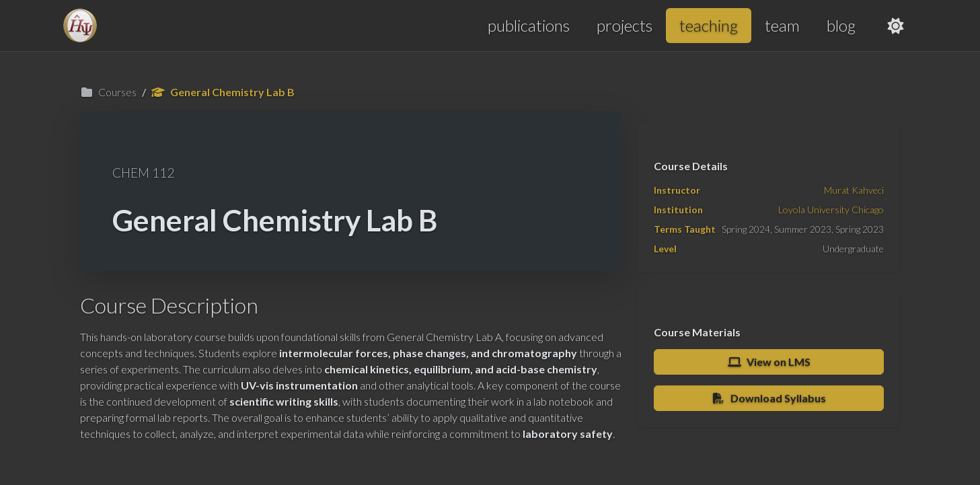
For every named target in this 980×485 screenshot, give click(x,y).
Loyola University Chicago (831, 210)
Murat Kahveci (854, 190)
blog (841, 25)
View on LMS (769, 362)
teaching (709, 25)
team (782, 25)
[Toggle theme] (896, 26)
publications (529, 25)
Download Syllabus (769, 398)
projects (625, 25)
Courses (109, 92)
